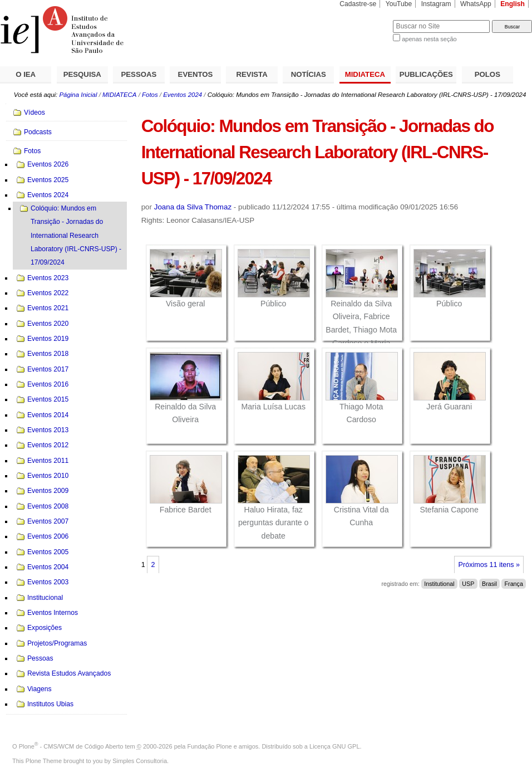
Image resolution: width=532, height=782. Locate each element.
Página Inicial (78, 95)
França (514, 584)
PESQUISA (82, 74)
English (513, 4)
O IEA (26, 74)
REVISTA (252, 74)
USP (468, 584)
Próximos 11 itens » (489, 565)
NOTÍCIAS (309, 74)
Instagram (436, 4)
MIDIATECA (365, 74)
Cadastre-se (358, 4)
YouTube (399, 4)
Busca (366, 20)
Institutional (439, 584)
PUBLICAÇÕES (426, 74)
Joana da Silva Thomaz (193, 207)
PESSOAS (139, 74)
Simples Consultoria (140, 761)
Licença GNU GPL (334, 746)
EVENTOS (196, 74)
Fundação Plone (210, 746)
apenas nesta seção (429, 39)
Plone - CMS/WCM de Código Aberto (71, 746)
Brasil (489, 584)
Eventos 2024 (183, 95)
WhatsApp (476, 4)
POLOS (487, 74)
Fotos (150, 95)
